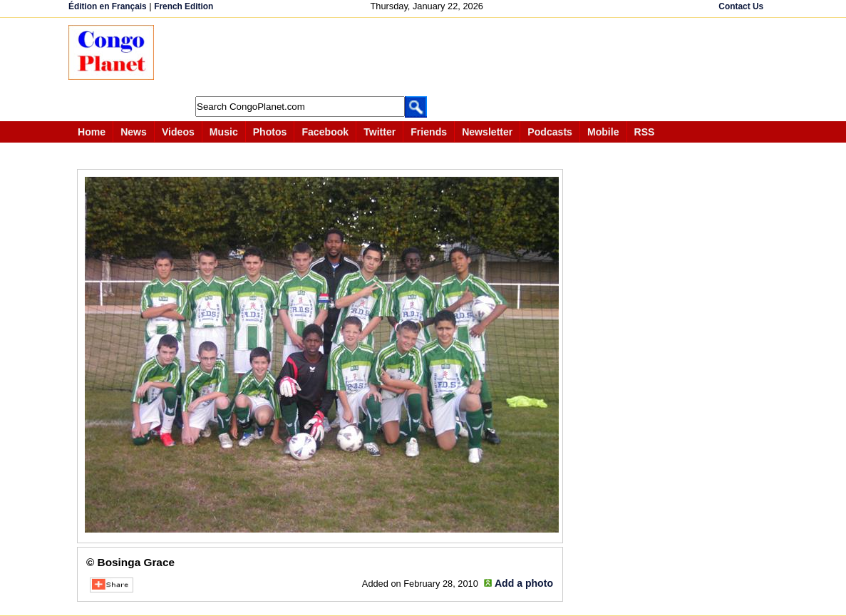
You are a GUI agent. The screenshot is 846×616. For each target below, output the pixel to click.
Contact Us (741, 6)
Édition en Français (108, 6)
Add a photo (524, 583)
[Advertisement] (428, 57)
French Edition (184, 6)
